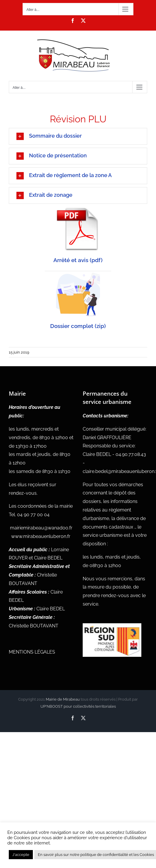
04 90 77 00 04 (33, 515)
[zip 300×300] (78, 275)
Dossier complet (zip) (78, 326)
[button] (78, 136)
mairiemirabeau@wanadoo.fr (41, 528)
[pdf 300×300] (78, 209)
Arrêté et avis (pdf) (78, 260)
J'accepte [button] (21, 855)
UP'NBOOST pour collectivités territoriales (78, 706)
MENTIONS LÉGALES (32, 652)
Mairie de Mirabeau (63, 699)
